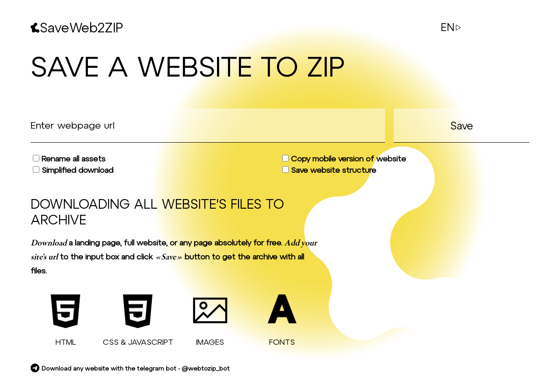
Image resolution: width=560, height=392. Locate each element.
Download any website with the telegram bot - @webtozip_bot (130, 368)
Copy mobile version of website (344, 158)
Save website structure (329, 170)
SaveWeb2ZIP (77, 27)
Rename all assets (69, 158)
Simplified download (73, 170)
